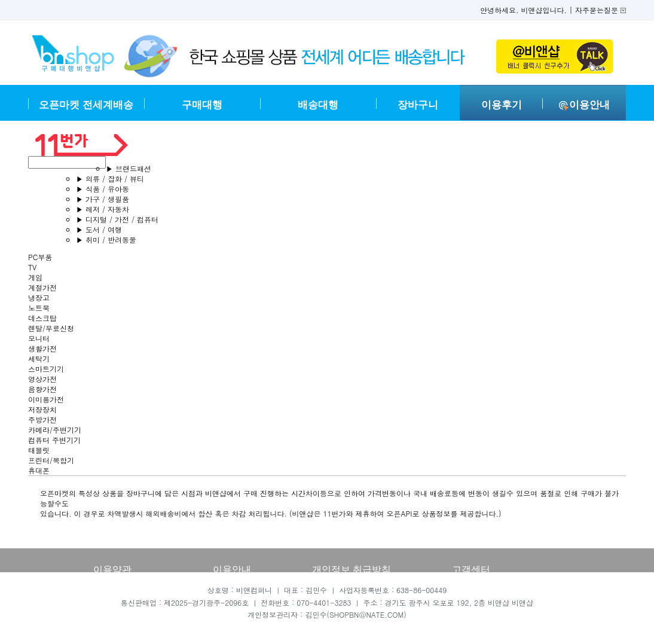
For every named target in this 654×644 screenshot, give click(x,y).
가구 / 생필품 (103, 199)
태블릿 (39, 450)
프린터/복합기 (51, 460)
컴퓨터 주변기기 (54, 440)
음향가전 (42, 389)
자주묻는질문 (597, 10)
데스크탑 (42, 318)
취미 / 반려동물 (106, 239)
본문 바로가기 (0, 0)
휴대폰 (39, 470)
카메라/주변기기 (55, 430)
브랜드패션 (129, 168)
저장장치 (42, 409)
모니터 (39, 338)
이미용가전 (46, 399)
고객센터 (471, 570)
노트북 (39, 308)
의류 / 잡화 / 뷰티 (110, 178)
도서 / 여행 (99, 229)
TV (32, 267)
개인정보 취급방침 (352, 570)
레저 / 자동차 (103, 209)
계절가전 (42, 287)
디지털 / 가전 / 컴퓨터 (117, 219)
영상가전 (42, 379)
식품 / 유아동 (103, 189)
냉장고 (39, 297)
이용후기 (502, 105)
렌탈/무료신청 (51, 328)
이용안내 (584, 105)
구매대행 (202, 105)
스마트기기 (46, 369)
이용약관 (112, 570)
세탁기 (39, 358)
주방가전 (42, 419)
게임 (35, 277)
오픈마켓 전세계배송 (86, 105)
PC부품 (40, 257)
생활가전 (42, 348)
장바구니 (418, 105)
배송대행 (318, 105)
